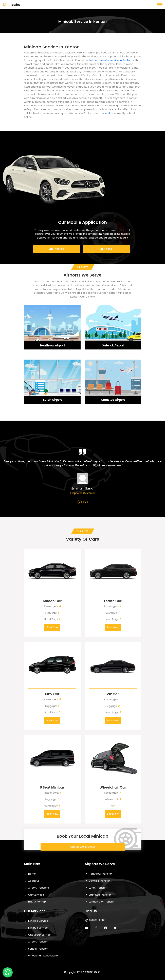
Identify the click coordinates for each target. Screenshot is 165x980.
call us (109, 113)
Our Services (34, 895)
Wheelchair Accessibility (41, 956)
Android (57, 249)
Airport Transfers (36, 888)
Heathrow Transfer (98, 874)
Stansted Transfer (98, 895)
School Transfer (36, 949)
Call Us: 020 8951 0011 (82, 847)
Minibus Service (36, 928)
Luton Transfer (96, 888)
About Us (32, 881)
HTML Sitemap (35, 902)
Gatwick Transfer (97, 881)
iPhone (106, 249)
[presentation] (80, 502)
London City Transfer (100, 902)
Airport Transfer (36, 942)
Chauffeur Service (37, 935)
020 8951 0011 (97, 920)
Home (30, 874)
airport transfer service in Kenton (111, 60)
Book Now (52, 627)
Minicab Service (36, 921)
